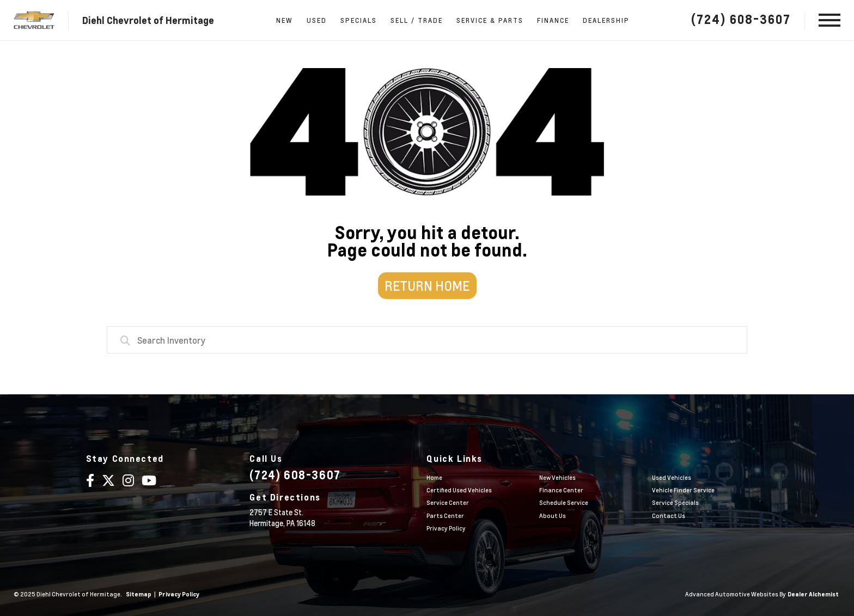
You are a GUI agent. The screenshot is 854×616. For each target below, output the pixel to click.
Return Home (427, 286)
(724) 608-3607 (741, 19)
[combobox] (427, 340)
